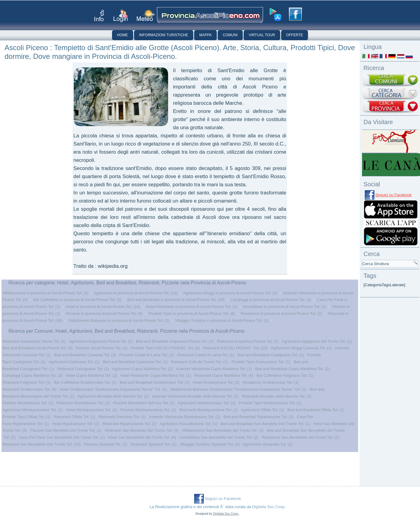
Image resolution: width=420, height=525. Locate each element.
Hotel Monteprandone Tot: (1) (92, 410)
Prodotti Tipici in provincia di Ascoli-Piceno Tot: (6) (192, 314)
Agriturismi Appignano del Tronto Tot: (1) (317, 341)
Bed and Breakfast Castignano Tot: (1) (271, 355)
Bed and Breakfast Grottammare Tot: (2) (155, 382)
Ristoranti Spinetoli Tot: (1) (153, 444)
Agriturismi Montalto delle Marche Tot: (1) (113, 396)
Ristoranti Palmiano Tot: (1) (122, 417)
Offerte (295, 35)
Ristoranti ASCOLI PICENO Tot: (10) (236, 348)
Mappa (205, 35)
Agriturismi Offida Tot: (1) (263, 410)
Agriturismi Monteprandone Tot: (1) (33, 410)
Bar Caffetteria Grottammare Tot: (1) (85, 382)
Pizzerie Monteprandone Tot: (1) (148, 410)
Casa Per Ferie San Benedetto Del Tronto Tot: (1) (62, 437)
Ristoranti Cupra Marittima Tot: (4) (224, 375)
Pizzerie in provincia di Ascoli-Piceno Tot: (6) (104, 314)
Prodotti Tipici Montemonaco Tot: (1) (270, 403)
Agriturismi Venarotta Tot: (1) (268, 444)
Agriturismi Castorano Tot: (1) (74, 362)
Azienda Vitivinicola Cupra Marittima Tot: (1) (214, 369)
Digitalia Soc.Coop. (269, 507)
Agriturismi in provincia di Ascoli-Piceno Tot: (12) (136, 293)
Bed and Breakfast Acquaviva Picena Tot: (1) (175, 341)
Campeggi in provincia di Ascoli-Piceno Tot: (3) (271, 300)
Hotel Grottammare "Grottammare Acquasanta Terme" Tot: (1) (113, 389)
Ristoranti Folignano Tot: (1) (26, 382)
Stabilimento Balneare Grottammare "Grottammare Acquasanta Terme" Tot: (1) (238, 389)
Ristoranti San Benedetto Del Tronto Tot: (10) (42, 444)
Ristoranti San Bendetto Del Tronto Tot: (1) (142, 430)
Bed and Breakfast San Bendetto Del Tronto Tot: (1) (265, 424)
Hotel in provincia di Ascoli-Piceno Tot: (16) (103, 307)
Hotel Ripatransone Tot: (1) (76, 424)
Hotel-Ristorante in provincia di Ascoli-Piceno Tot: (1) (192, 307)
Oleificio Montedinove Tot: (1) (28, 403)
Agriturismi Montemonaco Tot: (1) (207, 403)
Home (123, 35)
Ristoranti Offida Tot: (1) (75, 417)
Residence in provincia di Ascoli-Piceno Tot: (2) (281, 314)
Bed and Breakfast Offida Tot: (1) (316, 410)
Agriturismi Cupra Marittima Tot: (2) (142, 369)
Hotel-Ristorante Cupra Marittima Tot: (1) (156, 375)
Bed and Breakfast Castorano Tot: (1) (135, 362)
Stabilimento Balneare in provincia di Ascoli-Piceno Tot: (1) (119, 320)
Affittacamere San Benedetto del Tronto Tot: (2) (223, 430)
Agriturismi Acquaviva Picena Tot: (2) (101, 341)
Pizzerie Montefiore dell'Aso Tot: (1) (144, 403)
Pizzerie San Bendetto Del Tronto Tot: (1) (66, 430)
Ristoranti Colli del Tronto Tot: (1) (199, 362)
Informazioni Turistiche (164, 35)
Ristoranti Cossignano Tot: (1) (83, 369)
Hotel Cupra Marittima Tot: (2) (91, 375)
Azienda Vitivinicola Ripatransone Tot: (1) (185, 417)
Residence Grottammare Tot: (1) (271, 382)
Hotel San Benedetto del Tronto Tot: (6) (142, 437)
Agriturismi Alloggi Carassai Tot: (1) (301, 348)
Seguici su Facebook (394, 195)
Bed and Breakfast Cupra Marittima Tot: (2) (292, 369)
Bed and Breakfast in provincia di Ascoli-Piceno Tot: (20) (176, 300)
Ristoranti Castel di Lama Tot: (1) (206, 355)
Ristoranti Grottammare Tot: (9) (29, 389)
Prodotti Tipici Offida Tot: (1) (27, 417)
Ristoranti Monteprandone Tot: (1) (208, 410)
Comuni (230, 35)
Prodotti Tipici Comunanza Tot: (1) (261, 362)
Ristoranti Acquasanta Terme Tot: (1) (34, 341)
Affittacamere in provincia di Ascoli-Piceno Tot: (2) (45, 293)
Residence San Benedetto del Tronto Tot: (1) (300, 437)
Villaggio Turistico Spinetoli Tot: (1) (210, 444)
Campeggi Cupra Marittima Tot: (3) (32, 375)
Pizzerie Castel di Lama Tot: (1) (146, 355)
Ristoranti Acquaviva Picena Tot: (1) (248, 341)
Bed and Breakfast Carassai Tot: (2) (85, 355)
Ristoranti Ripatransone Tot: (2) (130, 424)
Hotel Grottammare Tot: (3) (216, 382)
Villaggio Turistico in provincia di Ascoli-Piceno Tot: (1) (222, 320)
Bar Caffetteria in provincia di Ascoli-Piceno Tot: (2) (77, 300)
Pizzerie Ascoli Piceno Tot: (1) (102, 348)
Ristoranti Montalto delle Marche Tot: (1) (277, 396)
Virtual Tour (262, 35)
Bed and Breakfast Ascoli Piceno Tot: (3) (37, 348)
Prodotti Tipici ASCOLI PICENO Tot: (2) (165, 348)
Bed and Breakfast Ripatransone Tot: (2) (259, 417)
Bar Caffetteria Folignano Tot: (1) (285, 375)
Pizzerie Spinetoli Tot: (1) (106, 444)
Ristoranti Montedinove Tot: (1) (83, 403)
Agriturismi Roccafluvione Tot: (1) (189, 424)
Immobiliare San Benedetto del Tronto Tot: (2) (219, 437)
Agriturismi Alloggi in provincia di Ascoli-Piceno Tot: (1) (230, 293)
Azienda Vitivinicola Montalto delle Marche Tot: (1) (195, 396)
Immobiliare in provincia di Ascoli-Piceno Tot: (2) (284, 307)
